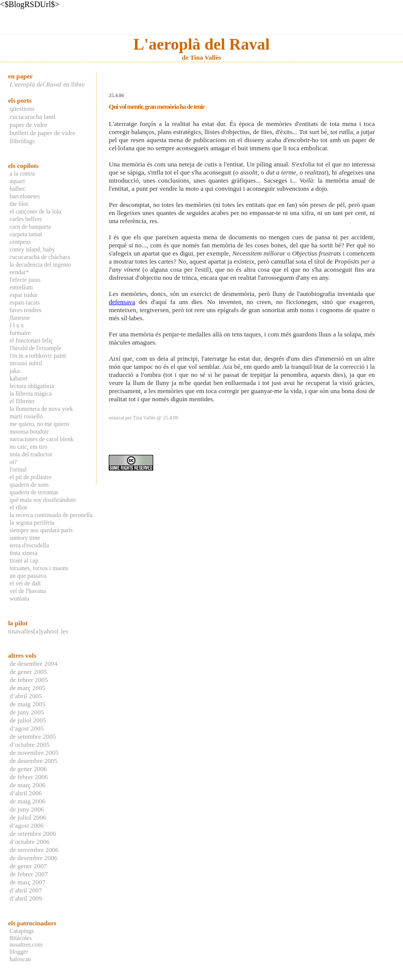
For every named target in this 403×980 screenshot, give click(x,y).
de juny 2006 (27, 809)
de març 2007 (28, 882)
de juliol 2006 (28, 817)
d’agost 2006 (27, 825)
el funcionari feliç (31, 340)
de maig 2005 (28, 704)
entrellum (21, 287)
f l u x (17, 325)
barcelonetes (25, 196)
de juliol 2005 (28, 720)
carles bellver (26, 219)
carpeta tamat (26, 234)
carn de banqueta (30, 227)
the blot (19, 204)
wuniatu (19, 599)
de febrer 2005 (29, 680)
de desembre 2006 (34, 858)
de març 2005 (28, 688)
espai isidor (24, 295)
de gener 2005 (28, 672)
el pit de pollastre (31, 477)
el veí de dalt (25, 583)
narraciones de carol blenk (41, 439)
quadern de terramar (34, 492)
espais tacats (25, 303)
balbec (17, 189)
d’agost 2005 (27, 728)
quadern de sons (29, 485)
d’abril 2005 (26, 696)
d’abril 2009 (26, 898)
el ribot (18, 507)
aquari (17, 181)
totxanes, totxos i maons (39, 568)
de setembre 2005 (33, 736)
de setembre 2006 (33, 834)
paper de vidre (28, 125)
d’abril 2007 (26, 890)
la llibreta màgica (31, 394)
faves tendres (26, 310)
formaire (20, 333)
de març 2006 (28, 785)
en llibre (47, 84)
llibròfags (22, 141)
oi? (13, 462)
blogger (19, 952)
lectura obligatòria (32, 386)
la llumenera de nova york (41, 409)
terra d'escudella (29, 545)
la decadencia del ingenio (40, 265)
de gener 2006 (28, 769)
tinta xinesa (24, 553)
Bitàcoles (21, 938)
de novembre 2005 (34, 753)
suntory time (25, 538)
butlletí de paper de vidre (42, 133)
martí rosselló (26, 416)
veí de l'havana (28, 591)
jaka (15, 371)
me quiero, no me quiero (39, 424)
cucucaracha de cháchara (40, 257)
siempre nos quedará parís (41, 530)
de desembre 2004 (34, 664)
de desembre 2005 (34, 761)
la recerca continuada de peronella (51, 515)
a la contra (22, 174)
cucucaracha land (32, 117)
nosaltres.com (26, 945)
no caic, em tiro (29, 447)
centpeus (20, 242)
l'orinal (18, 470)
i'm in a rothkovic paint (38, 356)
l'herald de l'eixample (35, 348)
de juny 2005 (27, 712)
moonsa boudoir (29, 432)
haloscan (20, 959)
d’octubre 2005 (30, 744)
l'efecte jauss (25, 280)
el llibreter (22, 401)
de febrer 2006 (29, 777)
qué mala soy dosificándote (43, 500)
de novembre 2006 (34, 850)
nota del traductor (31, 454)
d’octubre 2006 (30, 842)
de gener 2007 (28, 866)
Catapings (22, 931)
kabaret (18, 378)
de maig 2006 (28, 801)
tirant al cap (24, 561)
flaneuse (20, 318)
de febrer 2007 (29, 874)
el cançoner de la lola (35, 211)
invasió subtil (26, 363)
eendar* (19, 272)
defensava (122, 302)
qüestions (22, 109)
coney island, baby (32, 249)
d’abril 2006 (26, 793)
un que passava (28, 576)
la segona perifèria (32, 523)
